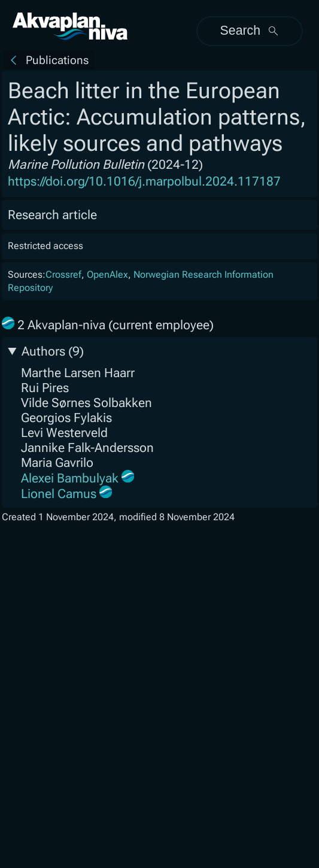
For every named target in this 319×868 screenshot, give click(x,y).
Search (250, 31)
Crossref (63, 274)
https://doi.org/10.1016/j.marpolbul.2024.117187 (144, 181)
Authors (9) (53, 351)
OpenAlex (107, 274)
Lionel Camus (59, 494)
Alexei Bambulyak (70, 478)
